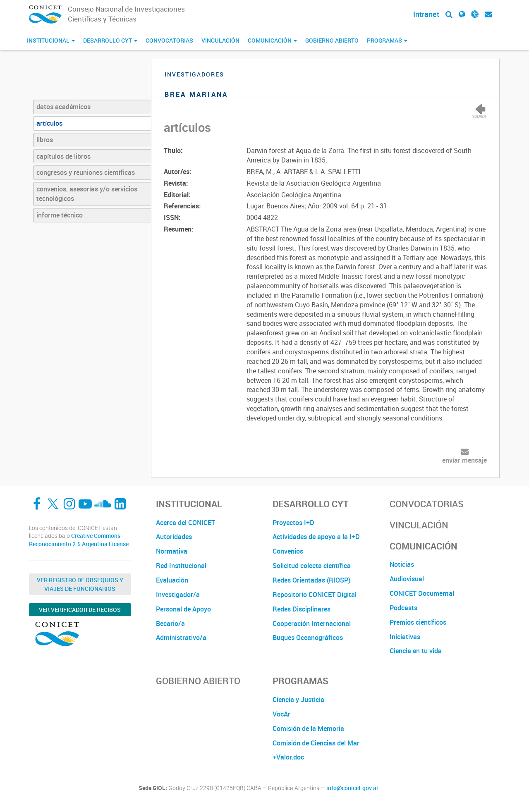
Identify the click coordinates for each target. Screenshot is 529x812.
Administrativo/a (181, 638)
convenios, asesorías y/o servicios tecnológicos (87, 194)
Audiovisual (407, 579)
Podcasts (403, 608)
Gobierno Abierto (332, 40)
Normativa (172, 551)
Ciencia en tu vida (416, 651)
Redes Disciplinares (302, 609)
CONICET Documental (422, 593)
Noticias (402, 564)
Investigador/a (178, 595)
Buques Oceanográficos (308, 638)
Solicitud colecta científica (312, 566)
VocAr (281, 714)
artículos (49, 123)
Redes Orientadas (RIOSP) (311, 580)
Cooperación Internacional (312, 623)
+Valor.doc (288, 757)
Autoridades (174, 537)
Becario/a (170, 623)
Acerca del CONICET (186, 523)
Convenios (288, 551)
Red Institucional (181, 566)
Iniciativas (405, 637)
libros (45, 140)
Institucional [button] (51, 40)
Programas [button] (387, 40)
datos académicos (63, 107)
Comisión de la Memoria (308, 728)
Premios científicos (418, 622)
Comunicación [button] (272, 40)
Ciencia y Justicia (298, 700)
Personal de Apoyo (183, 609)
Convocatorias (169, 40)
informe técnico (60, 215)
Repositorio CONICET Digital (315, 595)
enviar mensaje (464, 460)
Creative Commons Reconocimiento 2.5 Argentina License (79, 540)
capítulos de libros (63, 156)
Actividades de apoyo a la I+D (316, 537)
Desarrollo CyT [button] (110, 40)
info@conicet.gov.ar (352, 788)
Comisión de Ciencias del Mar (316, 743)
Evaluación (172, 580)
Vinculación (220, 40)
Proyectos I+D (293, 523)
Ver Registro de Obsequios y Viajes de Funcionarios (80, 584)
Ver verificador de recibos (80, 610)
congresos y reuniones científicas (86, 172)
